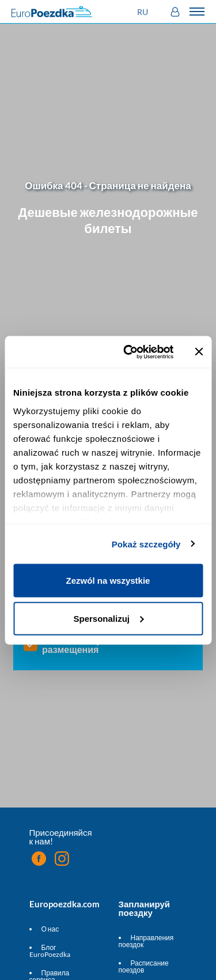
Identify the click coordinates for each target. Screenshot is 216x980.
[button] (144, 12)
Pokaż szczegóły (146, 544)
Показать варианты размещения (86, 645)
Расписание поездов (144, 966)
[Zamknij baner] (199, 352)
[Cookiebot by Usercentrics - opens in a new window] (129, 352)
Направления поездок (146, 941)
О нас (50, 929)
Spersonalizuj (108, 618)
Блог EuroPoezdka (50, 951)
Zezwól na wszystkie (108, 581)
